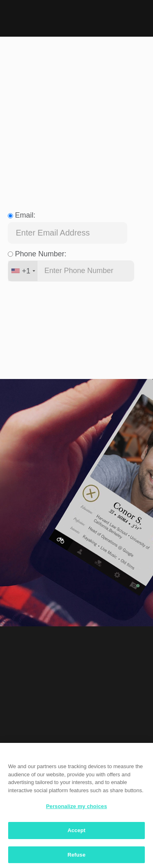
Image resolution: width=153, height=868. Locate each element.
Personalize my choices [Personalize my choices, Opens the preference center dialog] (77, 809)
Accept (76, 832)
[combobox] (23, 271)
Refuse (76, 857)
